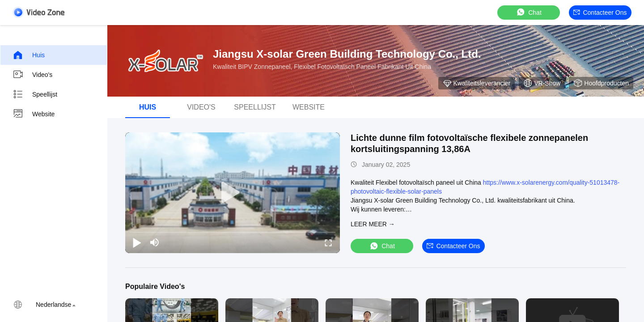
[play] (233, 193)
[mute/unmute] (155, 242)
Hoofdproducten (601, 83)
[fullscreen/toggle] (328, 242)
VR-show (542, 83)
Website (34, 114)
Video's (32, 75)
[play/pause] (137, 242)
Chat (529, 12)
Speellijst (35, 94)
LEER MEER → (373, 224)
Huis (29, 55)
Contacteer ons (600, 13)
